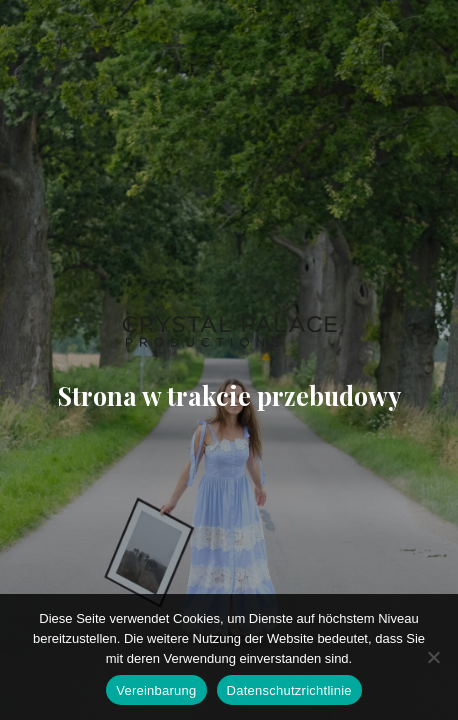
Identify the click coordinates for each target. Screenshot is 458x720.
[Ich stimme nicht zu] (433, 657)
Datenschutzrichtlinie (289, 690)
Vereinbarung (156, 690)
